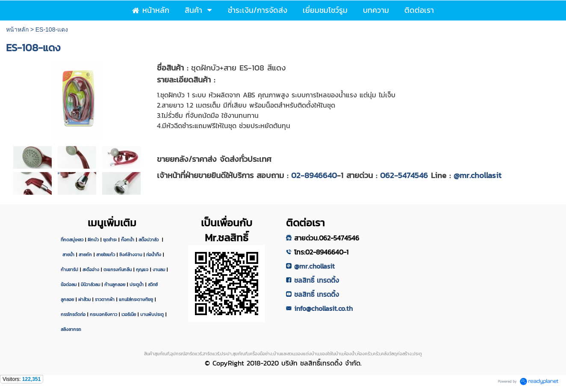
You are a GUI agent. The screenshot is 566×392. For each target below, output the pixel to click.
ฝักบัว (93, 240)
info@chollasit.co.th (323, 308)
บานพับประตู (152, 314)
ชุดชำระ (110, 240)
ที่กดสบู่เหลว (72, 240)
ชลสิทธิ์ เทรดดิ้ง (317, 280)
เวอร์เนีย (129, 314)
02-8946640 (314, 175)
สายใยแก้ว (106, 255)
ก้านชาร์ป (69, 269)
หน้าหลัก (17, 29)
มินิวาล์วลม (90, 284)
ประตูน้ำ (137, 284)
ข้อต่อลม (69, 284)
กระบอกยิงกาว (103, 314)
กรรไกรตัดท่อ (73, 314)
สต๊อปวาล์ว (149, 240)
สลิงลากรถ (71, 329)
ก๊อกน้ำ (128, 240)
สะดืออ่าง (91, 269)
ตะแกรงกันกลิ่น (118, 269)
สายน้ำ (68, 255)
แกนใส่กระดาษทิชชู (136, 299)
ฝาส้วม (84, 299)
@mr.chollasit (478, 175)
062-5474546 (404, 175)
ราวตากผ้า (105, 299)
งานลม (159, 269)
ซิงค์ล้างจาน (131, 255)
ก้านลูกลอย (115, 284)
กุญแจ (142, 269)
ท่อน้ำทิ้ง (154, 255)
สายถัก (85, 255)
